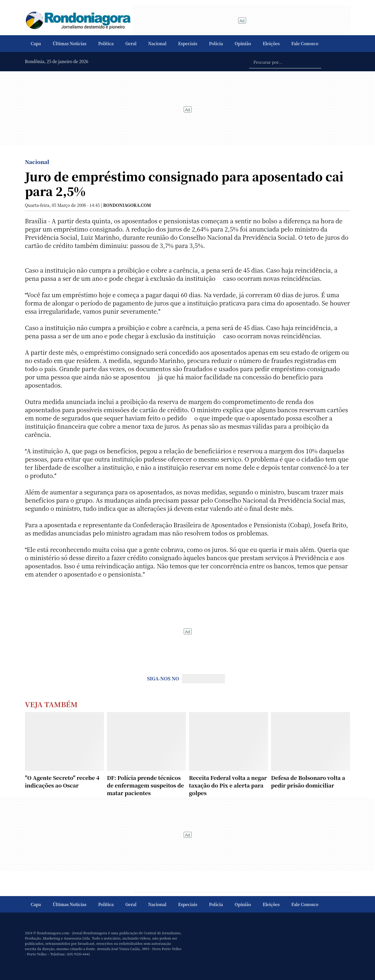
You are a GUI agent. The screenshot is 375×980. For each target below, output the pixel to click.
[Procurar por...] (285, 62)
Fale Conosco (305, 43)
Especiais (188, 43)
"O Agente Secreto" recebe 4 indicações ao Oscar (62, 781)
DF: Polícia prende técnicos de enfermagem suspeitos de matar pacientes (145, 785)
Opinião (243, 43)
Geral (131, 43)
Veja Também (51, 704)
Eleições (271, 43)
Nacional (157, 43)
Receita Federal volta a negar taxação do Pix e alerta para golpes (228, 785)
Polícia (216, 43)
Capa (36, 43)
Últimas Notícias (70, 43)
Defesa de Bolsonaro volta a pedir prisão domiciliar (308, 781)
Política (106, 43)
